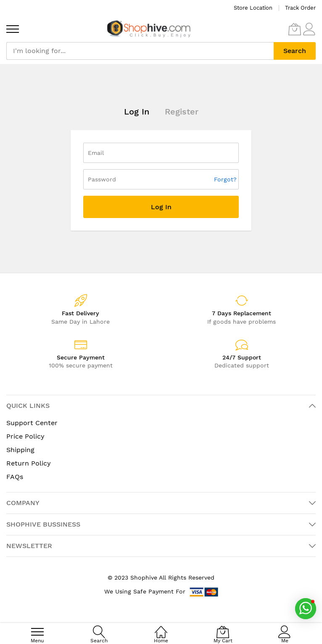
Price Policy (25, 436)
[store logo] (149, 29)
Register (182, 112)
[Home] (161, 627)
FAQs (15, 477)
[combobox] (140, 51)
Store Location (253, 8)
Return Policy (29, 463)
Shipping (20, 450)
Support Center (32, 423)
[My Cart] (295, 29)
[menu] (13, 29)
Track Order (300, 8)
